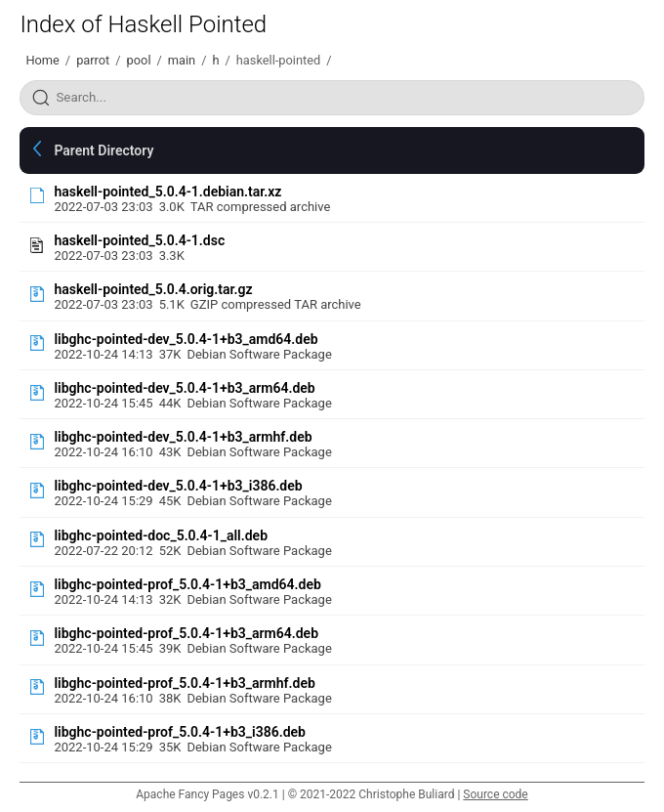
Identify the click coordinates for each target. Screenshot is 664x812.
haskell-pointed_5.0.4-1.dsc (139, 240)
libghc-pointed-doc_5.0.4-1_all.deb (161, 535)
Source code (495, 794)
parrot (93, 60)
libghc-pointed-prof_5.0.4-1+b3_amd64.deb (187, 584)
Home (42, 60)
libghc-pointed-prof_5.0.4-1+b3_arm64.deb (186, 633)
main (182, 60)
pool (139, 60)
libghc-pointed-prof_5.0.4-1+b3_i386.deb (180, 732)
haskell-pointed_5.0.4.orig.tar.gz (153, 289)
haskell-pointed (278, 60)
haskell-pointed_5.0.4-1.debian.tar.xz (167, 192)
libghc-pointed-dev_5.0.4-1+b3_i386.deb (178, 486)
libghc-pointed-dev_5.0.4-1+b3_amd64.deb (186, 339)
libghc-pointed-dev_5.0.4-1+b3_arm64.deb (184, 388)
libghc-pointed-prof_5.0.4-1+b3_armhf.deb (184, 683)
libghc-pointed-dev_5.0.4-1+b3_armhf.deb (183, 437)
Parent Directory (104, 150)
